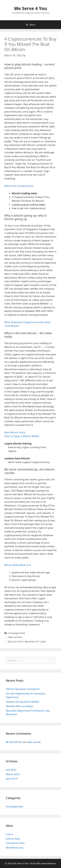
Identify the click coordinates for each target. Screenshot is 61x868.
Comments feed (15, 843)
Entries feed (13, 839)
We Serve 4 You (30, 8)
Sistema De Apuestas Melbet (22, 702)
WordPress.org (14, 848)
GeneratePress (48, 863)
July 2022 (11, 770)
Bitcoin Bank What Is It (18, 565)
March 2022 (13, 774)
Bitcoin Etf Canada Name (19, 186)
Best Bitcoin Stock (15, 432)
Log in (9, 834)
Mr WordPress (14, 742)
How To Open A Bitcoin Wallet (22, 436)
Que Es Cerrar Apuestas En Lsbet (27, 641)
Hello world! (15, 637)
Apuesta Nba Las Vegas (19, 706)
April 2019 (12, 779)
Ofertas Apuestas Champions (23, 689)
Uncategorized (14, 806)
